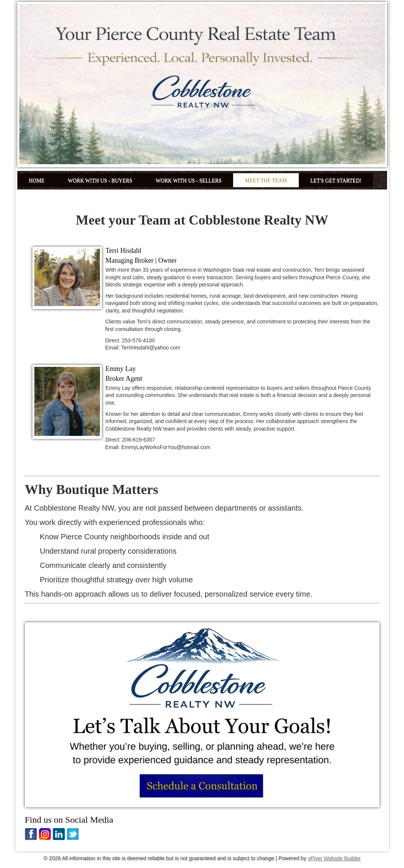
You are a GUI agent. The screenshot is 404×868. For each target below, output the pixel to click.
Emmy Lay (121, 369)
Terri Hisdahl (124, 251)
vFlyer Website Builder (334, 858)
